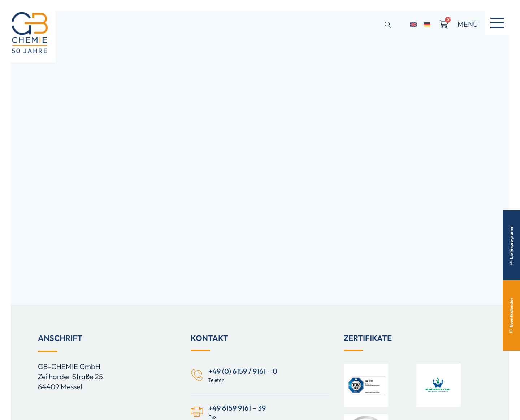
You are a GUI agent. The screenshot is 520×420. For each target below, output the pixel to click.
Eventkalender (511, 315)
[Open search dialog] (388, 25)
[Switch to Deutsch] (427, 24)
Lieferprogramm (511, 245)
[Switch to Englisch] (413, 24)
